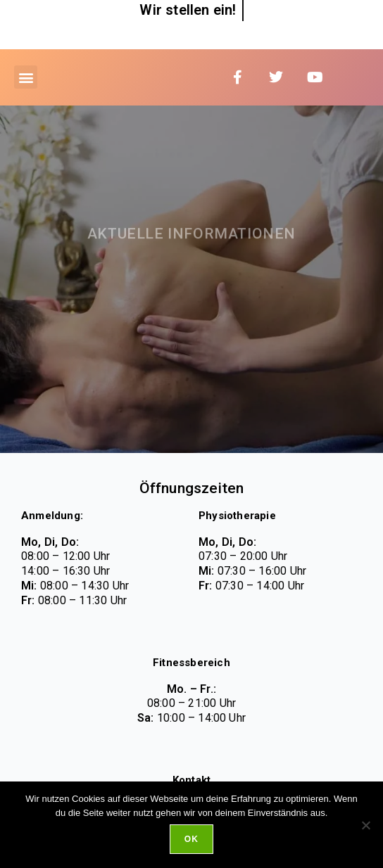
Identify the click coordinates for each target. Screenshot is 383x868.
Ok (191, 839)
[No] (365, 825)
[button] (26, 77)
